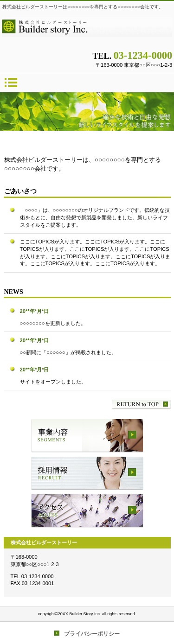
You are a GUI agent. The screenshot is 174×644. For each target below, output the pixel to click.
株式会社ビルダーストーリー (87, 31)
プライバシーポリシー (92, 634)
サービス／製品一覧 (87, 436)
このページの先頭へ (141, 405)
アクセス (87, 511)
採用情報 (87, 473)
